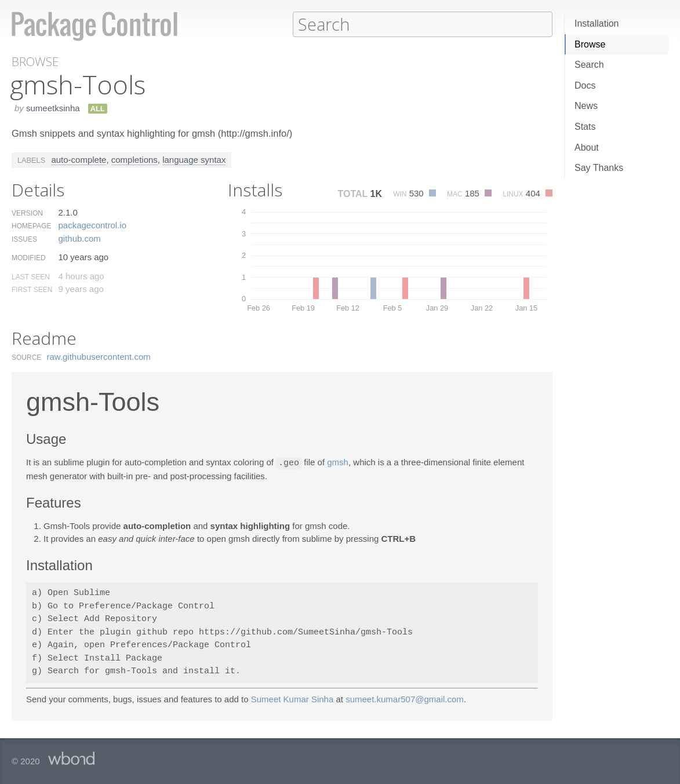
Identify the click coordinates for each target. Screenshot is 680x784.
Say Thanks (599, 168)
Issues (24, 239)
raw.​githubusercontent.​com (99, 356)
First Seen (32, 289)
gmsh (338, 462)
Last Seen (31, 276)
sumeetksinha (53, 107)
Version (27, 213)
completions (134, 159)
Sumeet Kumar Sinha (292, 698)
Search (589, 65)
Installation (597, 23)
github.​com (79, 238)
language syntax (194, 159)
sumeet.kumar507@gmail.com (405, 698)
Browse (590, 44)
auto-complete (79, 159)
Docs (585, 85)
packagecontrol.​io (92, 225)
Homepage (31, 225)
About (587, 147)
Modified (29, 257)
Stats (585, 127)
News (586, 106)
